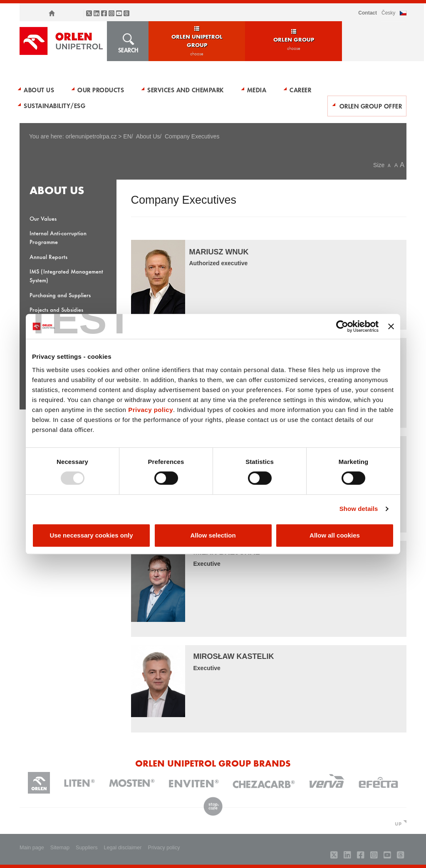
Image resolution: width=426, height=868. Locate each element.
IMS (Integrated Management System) (66, 276)
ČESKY (388, 13)
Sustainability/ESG (54, 106)
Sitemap (60, 848)
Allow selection (213, 535)
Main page (32, 848)
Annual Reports (48, 257)
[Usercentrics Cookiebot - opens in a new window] (342, 326)
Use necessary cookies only (91, 535)
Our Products (101, 90)
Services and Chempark (186, 90)
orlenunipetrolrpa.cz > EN (98, 136)
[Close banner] (391, 326)
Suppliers (87, 848)
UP (398, 824)
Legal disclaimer (123, 848)
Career (300, 90)
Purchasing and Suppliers (60, 295)
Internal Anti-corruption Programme (58, 237)
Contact (368, 13)
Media (257, 90)
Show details (359, 509)
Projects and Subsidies (56, 309)
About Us (39, 90)
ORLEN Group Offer (371, 106)
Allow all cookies (335, 535)
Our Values (43, 218)
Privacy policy (151, 410)
